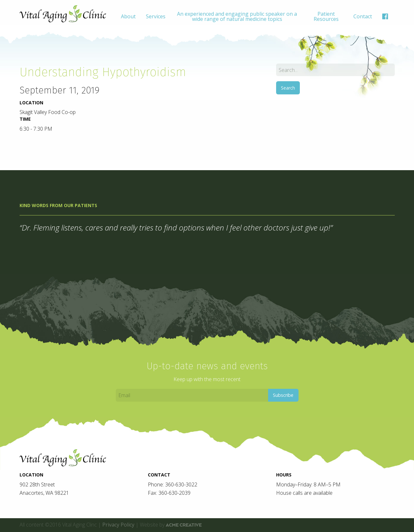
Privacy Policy (118, 525)
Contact (363, 16)
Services (156, 16)
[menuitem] (128, 16)
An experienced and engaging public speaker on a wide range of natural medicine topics (237, 16)
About (128, 16)
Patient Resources (326, 16)
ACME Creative (184, 525)
